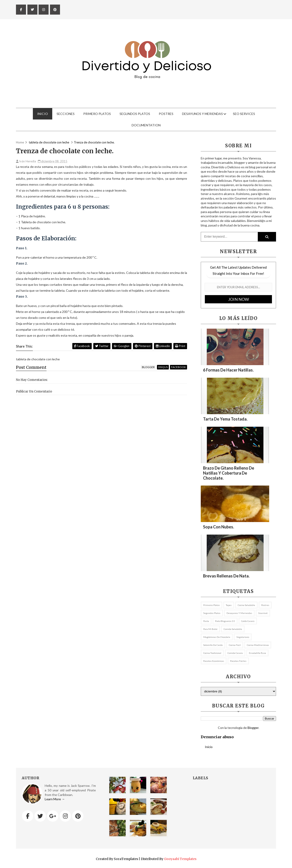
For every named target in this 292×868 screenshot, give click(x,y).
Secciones (66, 114)
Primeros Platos (211, 605)
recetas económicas (214, 661)
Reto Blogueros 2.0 (225, 621)
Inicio (43, 114)
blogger (148, 367)
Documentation (146, 125)
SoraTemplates (126, 859)
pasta (206, 621)
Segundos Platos (135, 114)
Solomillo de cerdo (213, 645)
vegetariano (243, 637)
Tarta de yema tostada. (225, 419)
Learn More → (55, 799)
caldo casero (248, 621)
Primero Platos (97, 114)
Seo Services (244, 114)
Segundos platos (212, 613)
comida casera (235, 653)
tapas (229, 605)
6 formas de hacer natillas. (228, 370)
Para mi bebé (210, 629)
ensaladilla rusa (257, 653)
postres (265, 605)
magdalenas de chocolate (217, 637)
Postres (166, 114)
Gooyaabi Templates (180, 859)
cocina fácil (235, 645)
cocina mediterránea (258, 645)
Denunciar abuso (217, 737)
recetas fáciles (238, 661)
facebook (179, 367)
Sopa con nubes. (219, 527)
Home (20, 142)
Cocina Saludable (246, 605)
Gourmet (263, 613)
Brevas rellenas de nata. (226, 576)
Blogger (253, 728)
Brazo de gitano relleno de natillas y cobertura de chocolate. (229, 473)
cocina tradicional (212, 653)
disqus (163, 367)
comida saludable (233, 629)
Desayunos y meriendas (202, 114)
